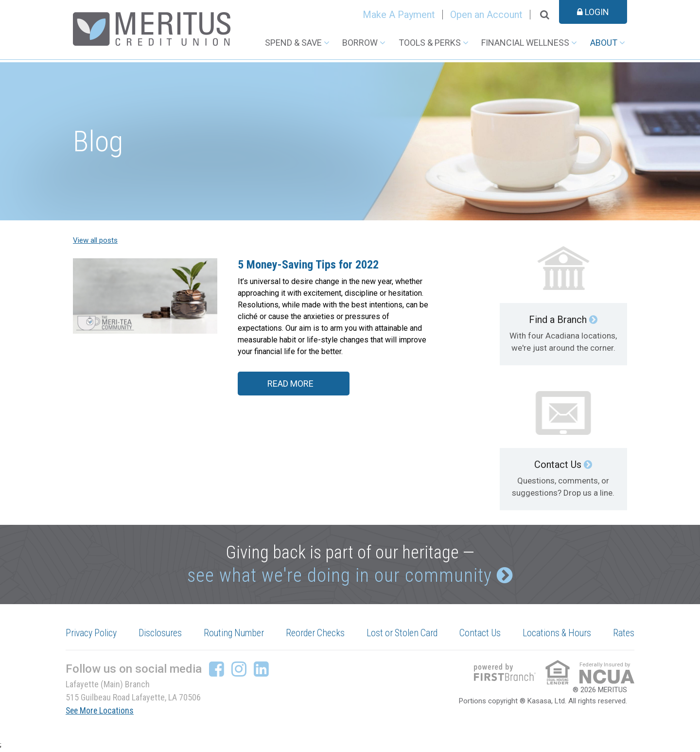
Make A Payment (399, 15)
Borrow (360, 43)
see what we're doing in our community (339, 576)
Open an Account (486, 15)
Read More (290, 384)
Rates (624, 635)
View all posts (95, 240)
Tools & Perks (430, 43)
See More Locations (101, 712)
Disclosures (162, 635)
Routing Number (235, 635)
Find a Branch (558, 320)
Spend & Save (293, 43)
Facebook (217, 671)
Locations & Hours (557, 635)
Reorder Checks (317, 635)
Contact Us (558, 465)
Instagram (239, 671)
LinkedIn (261, 671)
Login (593, 12)
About (604, 43)
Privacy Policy (92, 635)
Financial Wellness (525, 43)
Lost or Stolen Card (403, 635)
